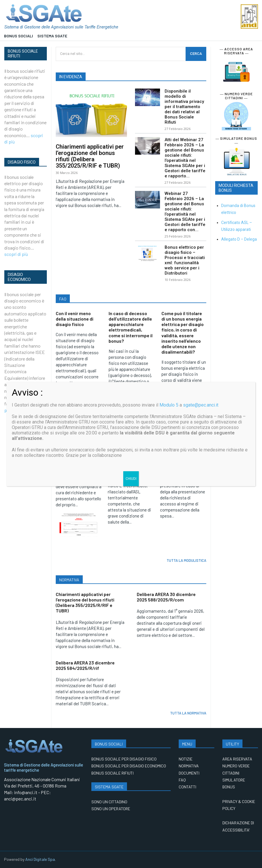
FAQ (63, 299)
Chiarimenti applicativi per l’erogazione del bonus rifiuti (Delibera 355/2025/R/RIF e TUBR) (90, 156)
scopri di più (16, 254)
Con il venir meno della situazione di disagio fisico (75, 319)
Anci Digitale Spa (40, 859)
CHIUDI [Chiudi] (131, 479)
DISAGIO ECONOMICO (19, 277)
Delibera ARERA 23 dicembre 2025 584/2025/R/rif (85, 665)
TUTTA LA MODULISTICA (186, 560)
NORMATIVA (69, 580)
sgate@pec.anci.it (201, 405)
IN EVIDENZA (71, 77)
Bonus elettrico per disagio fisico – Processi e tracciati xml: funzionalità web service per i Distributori (185, 260)
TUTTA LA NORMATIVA (188, 713)
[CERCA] (196, 54)
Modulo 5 (169, 405)
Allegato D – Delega (239, 239)
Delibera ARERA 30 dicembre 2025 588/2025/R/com (166, 597)
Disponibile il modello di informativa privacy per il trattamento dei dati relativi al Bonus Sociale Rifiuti (184, 107)
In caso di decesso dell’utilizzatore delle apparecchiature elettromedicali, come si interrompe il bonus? (131, 327)
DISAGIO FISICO (22, 162)
